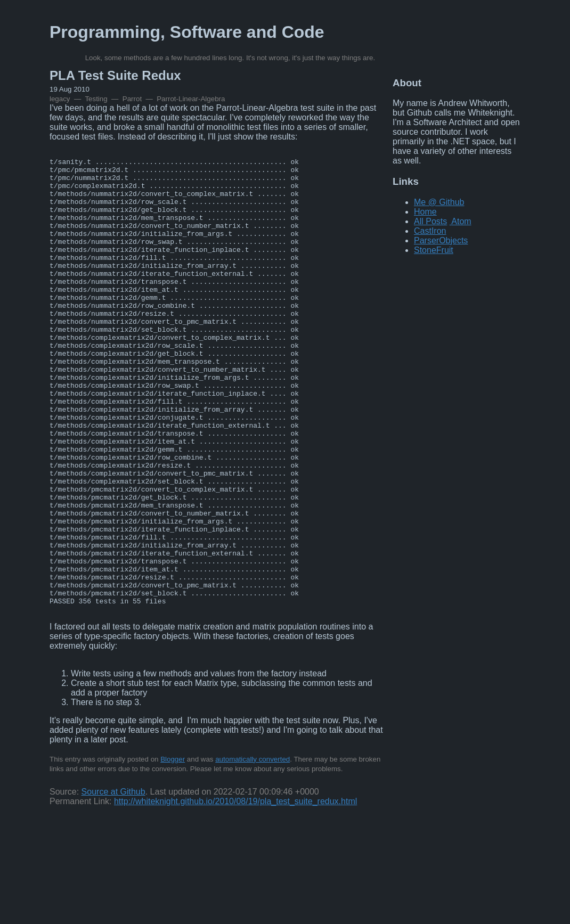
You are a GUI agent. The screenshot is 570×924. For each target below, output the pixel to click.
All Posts (430, 221)
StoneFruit (434, 250)
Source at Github (113, 881)
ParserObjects (441, 240)
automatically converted (253, 849)
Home (425, 212)
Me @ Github (439, 202)
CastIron (430, 231)
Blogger (173, 849)
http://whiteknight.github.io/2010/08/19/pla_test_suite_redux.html (235, 891)
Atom (461, 221)
